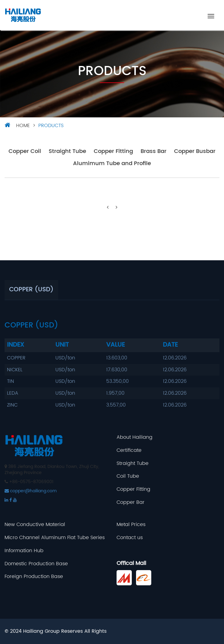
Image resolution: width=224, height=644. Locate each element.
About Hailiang (135, 437)
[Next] (117, 208)
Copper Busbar (195, 152)
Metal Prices (131, 525)
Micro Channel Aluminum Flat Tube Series (55, 538)
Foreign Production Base (34, 577)
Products (51, 126)
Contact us (130, 538)
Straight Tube (67, 152)
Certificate (129, 450)
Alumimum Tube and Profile (112, 164)
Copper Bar (131, 502)
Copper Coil (25, 152)
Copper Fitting (113, 152)
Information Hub (24, 551)
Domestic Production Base (36, 564)
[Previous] (108, 208)
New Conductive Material (35, 525)
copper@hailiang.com (31, 491)
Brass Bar (154, 152)
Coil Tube (128, 476)
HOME (23, 126)
